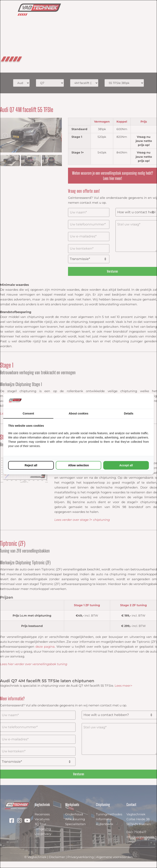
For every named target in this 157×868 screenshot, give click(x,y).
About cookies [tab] (78, 413)
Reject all (31, 465)
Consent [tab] (28, 413)
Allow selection (79, 465)
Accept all (126, 465)
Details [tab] (129, 413)
